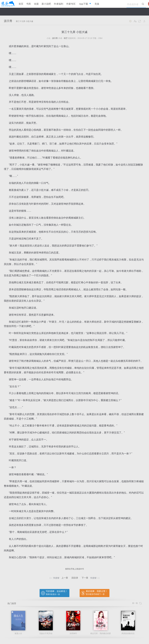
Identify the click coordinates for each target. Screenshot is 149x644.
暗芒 (66, 38)
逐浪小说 (8, 4)
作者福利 (59, 4)
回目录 (75, 578)
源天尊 (8, 21)
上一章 (65, 578)
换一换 (137, 603)
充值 (97, 4)
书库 (29, 4)
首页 (21, 4)
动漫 (36, 4)
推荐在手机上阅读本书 (74, 569)
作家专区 (71, 4)
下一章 (85, 578)
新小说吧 (46, 4)
